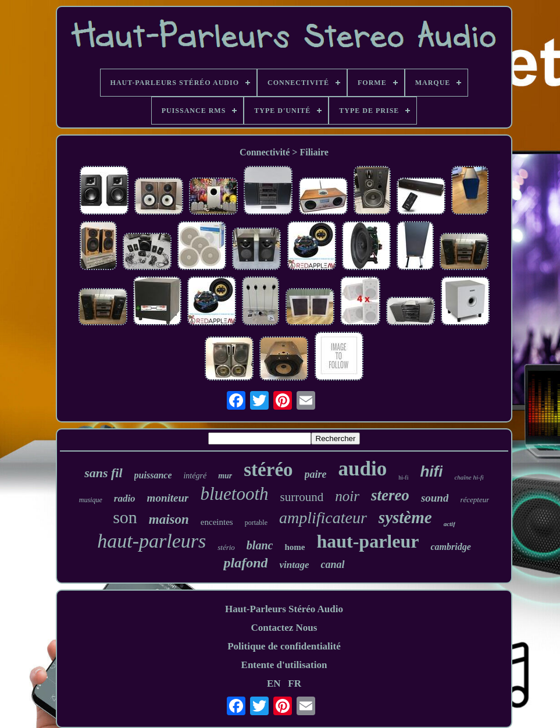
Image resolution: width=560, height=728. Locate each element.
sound (435, 498)
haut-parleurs (151, 541)
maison (169, 519)
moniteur (168, 498)
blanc (260, 545)
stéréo (268, 470)
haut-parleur (368, 541)
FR (295, 683)
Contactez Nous (284, 628)
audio (363, 469)
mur (225, 476)
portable (256, 523)
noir (347, 496)
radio (125, 498)
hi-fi (403, 477)
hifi (431, 471)
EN (274, 683)
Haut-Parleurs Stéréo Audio (284, 609)
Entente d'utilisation (284, 665)
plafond (245, 563)
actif (450, 524)
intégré (195, 476)
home (295, 547)
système (405, 517)
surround (302, 497)
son (125, 517)
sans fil (103, 473)
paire (316, 474)
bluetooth (234, 494)
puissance (153, 475)
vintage (294, 565)
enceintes (217, 522)
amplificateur (323, 518)
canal (332, 564)
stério (226, 547)
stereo (390, 495)
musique (91, 500)
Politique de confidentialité (284, 646)
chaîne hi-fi (469, 477)
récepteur (475, 500)
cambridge (450, 547)
